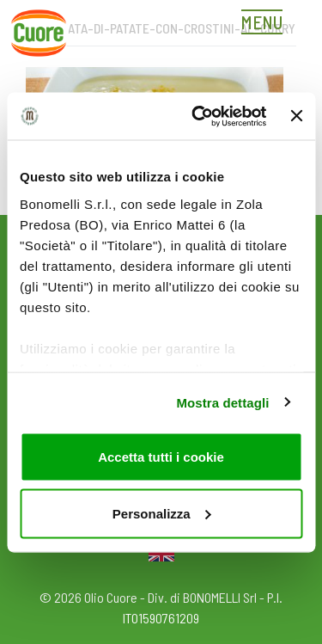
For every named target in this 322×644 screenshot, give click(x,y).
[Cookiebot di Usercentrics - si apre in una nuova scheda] (198, 116)
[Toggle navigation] (266, 24)
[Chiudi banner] (296, 116)
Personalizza (162, 513)
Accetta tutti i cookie (161, 457)
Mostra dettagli (222, 402)
